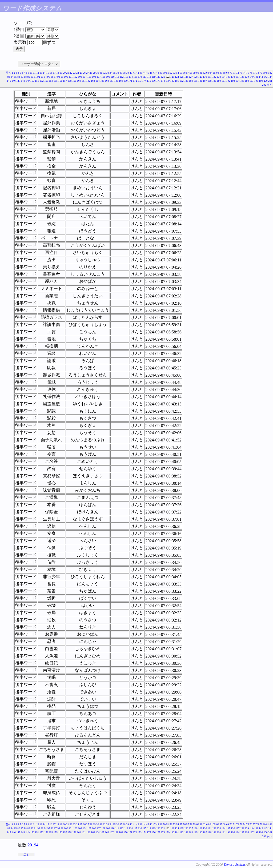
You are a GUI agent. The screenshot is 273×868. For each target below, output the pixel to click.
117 (145, 77)
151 (37, 81)
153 (46, 81)
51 (168, 73)
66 (218, 73)
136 (233, 77)
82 (271, 73)
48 (158, 73)
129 (200, 77)
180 (172, 81)
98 (59, 77)
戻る (26, 855)
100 (66, 77)
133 (219, 77)
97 (55, 77)
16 (51, 73)
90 (32, 77)
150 (32, 81)
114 (131, 77)
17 (54, 73)
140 (252, 77)
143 (266, 77)
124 (177, 77)
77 (254, 73)
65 (214, 73)
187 (205, 81)
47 (154, 73)
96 (52, 77)
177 (158, 81)
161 (84, 81)
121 (163, 77)
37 (121, 73)
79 (261, 73)
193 (233, 81)
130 (205, 77)
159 (74, 81)
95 (49, 77)
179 (168, 81)
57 (188, 73)
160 (79, 81)
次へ (270, 85)
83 (9, 77)
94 (45, 77)
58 (191, 73)
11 (34, 73)
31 (101, 73)
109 (108, 77)
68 (224, 73)
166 (107, 81)
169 (121, 81)
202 (264, 85)
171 (130, 81)
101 (71, 77)
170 (126, 81)
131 (210, 77)
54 (178, 73)
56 (184, 73)
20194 (33, 845)
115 (135, 77)
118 (149, 77)
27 (88, 73)
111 (117, 77)
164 (98, 81)
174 (144, 81)
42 (138, 73)
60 (198, 73)
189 (214, 81)
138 (242, 77)
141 (256, 77)
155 (56, 81)
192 (228, 81)
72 (238, 73)
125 (182, 77)
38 (124, 73)
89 (29, 77)
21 (68, 73)
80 (264, 73)
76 (251, 73)
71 (234, 73)
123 (172, 77)
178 (163, 81)
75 (248, 73)
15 (48, 73)
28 (91, 73)
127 (191, 77)
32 (104, 73)
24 (78, 73)
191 (224, 81)
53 (174, 73)
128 (196, 77)
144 (270, 77)
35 (114, 73)
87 (22, 77)
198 (256, 81)
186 (200, 81)
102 (75, 77)
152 (42, 81)
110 (113, 77)
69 (228, 73)
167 (112, 81)
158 (70, 81)
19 (61, 73)
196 (247, 81)
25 (81, 73)
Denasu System (234, 864)
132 (214, 77)
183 (186, 81)
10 (31, 73)
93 (42, 77)
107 (99, 77)
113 (126, 77)
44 (144, 73)
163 (93, 81)
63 (208, 73)
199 (261, 81)
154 (51, 81)
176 (154, 81)
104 (85, 77)
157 (65, 81)
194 (238, 81)
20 (64, 73)
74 (244, 73)
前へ (8, 73)
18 (58, 73)
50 (164, 73)
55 (181, 73)
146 (14, 81)
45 (148, 73)
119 (154, 77)
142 (261, 77)
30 (98, 73)
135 (228, 77)
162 (88, 81)
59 (194, 73)
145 (9, 81)
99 (62, 77)
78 (258, 73)
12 (38, 73)
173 (140, 81)
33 (108, 73)
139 (247, 77)
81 (268, 73)
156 (60, 81)
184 (191, 81)
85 (15, 77)
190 (219, 81)
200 (266, 81)
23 (74, 73)
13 (41, 73)
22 (71, 73)
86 (19, 77)
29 (94, 73)
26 (84, 73)
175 (149, 81)
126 (186, 77)
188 (210, 81)
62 (204, 73)
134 (224, 77)
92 (39, 77)
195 (242, 81)
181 (177, 81)
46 (151, 73)
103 (80, 77)
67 (221, 73)
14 (44, 73)
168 (116, 81)
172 (135, 81)
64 (211, 73)
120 (158, 77)
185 (196, 81)
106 (94, 77)
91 (35, 77)
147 (18, 81)
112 (122, 77)
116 (140, 77)
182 (182, 81)
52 (171, 73)
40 (131, 73)
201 (270, 81)
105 (89, 77)
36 (118, 73)
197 (252, 81)
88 (25, 77)
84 (12, 77)
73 (241, 73)
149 (28, 81)
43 (141, 73)
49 (161, 73)
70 (231, 73)
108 (103, 77)
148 (23, 81)
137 (238, 77)
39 (128, 73)
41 (134, 73)
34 (111, 73)
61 (201, 73)
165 (102, 81)
